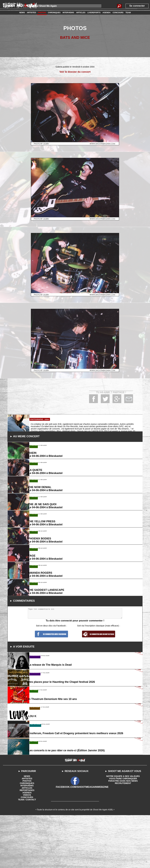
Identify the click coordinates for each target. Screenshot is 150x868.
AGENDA (27, 844)
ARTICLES (27, 839)
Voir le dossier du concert (75, 72)
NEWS (27, 828)
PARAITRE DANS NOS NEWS (123, 832)
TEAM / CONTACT (27, 851)
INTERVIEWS (27, 837)
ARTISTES (27, 830)
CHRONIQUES (27, 835)
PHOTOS (27, 832)
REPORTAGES (27, 842)
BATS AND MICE (75, 37)
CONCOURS (27, 849)
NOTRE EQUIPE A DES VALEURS (123, 828)
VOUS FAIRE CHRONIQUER (123, 830)
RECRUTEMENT (123, 835)
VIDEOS (27, 846)
